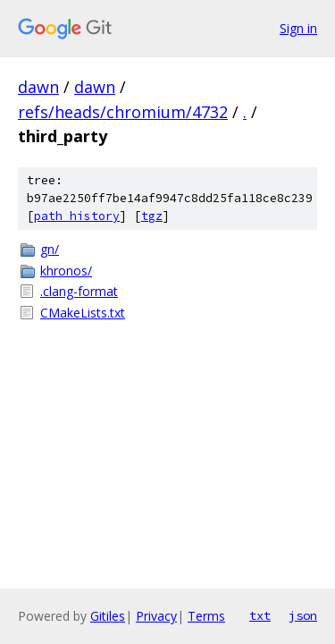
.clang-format (79, 291)
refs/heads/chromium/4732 (123, 112)
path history (77, 216)
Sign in (298, 28)
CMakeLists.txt (83, 313)
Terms (206, 616)
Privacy (156, 616)
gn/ (50, 249)
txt (260, 615)
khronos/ (66, 271)
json (303, 615)
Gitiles (108, 616)
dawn (38, 87)
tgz (152, 216)
